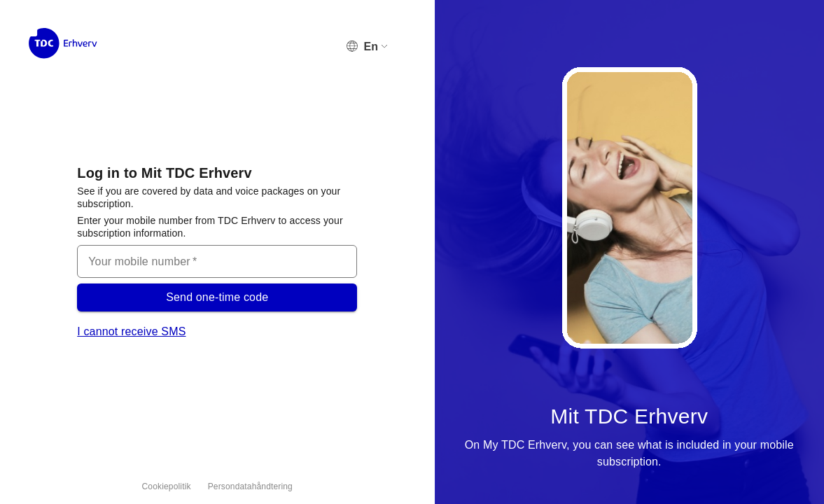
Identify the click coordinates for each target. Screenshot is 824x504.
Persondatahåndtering (250, 486)
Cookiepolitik (167, 486)
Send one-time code (217, 297)
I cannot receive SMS (131, 331)
